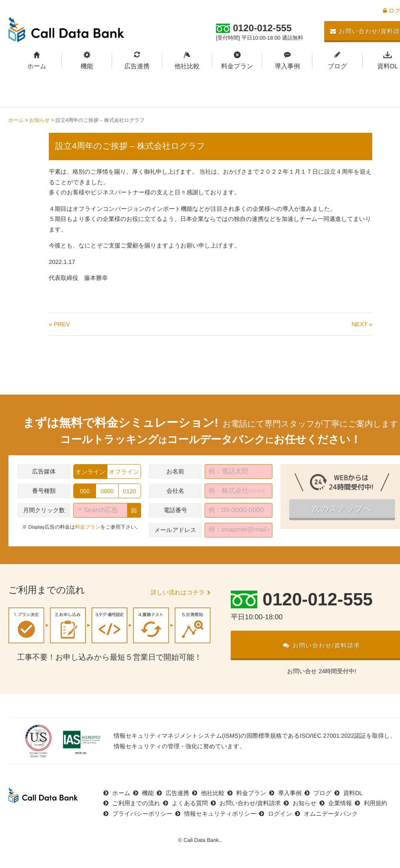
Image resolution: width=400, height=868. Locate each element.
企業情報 (340, 803)
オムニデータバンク (331, 814)
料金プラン (237, 66)
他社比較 (187, 66)
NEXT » (362, 324)
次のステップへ (342, 509)
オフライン (124, 472)
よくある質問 (190, 803)
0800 (107, 491)
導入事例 (287, 66)
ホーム (37, 66)
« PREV (59, 324)
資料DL (353, 793)
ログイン (280, 814)
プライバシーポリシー (143, 814)
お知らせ (40, 120)
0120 (129, 491)
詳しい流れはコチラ (178, 592)
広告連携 (137, 66)
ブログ (337, 66)
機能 (87, 66)
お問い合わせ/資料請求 (250, 803)
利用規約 (376, 803)
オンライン (91, 472)
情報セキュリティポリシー (220, 814)
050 (85, 491)
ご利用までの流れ (136, 803)
